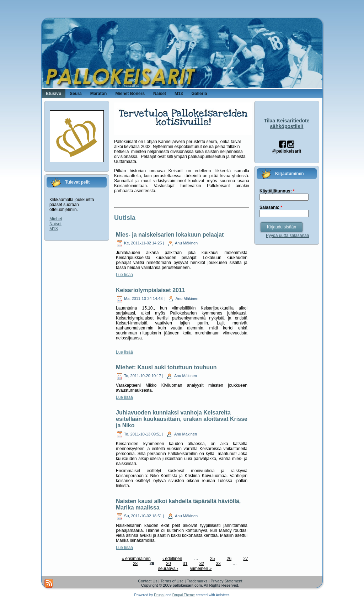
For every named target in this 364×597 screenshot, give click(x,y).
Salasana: (271, 207)
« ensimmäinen (136, 559)
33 (218, 564)
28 (135, 564)
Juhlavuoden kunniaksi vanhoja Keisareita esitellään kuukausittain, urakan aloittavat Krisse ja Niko (182, 419)
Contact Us (148, 581)
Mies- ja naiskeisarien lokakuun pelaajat (170, 235)
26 (229, 559)
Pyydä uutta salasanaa (287, 236)
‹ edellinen (172, 559)
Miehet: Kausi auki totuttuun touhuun (166, 367)
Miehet (56, 219)
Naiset (55, 224)
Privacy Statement (226, 581)
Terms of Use (172, 581)
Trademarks (197, 581)
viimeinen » (201, 569)
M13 (53, 229)
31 (185, 564)
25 (212, 559)
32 (202, 564)
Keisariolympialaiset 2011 (151, 290)
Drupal (159, 595)
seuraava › (168, 569)
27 (245, 559)
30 (168, 564)
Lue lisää (124, 275)
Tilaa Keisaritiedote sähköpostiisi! (287, 123)
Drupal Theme (184, 595)
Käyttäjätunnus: (277, 191)
